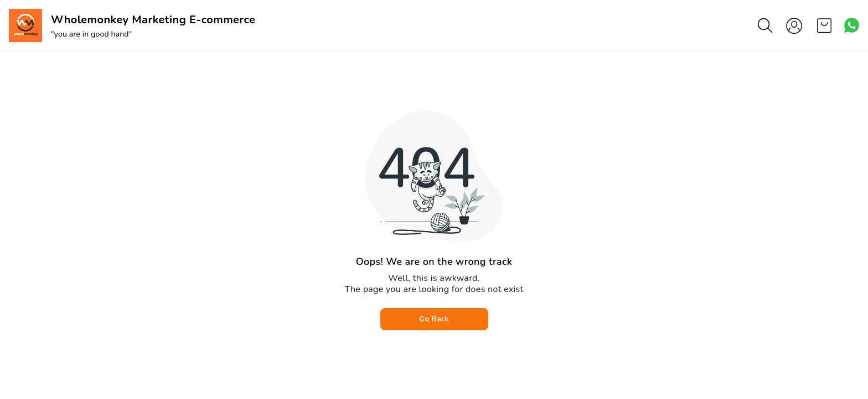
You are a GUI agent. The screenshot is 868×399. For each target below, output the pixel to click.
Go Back (434, 319)
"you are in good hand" (91, 34)
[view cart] (824, 25)
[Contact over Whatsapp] (852, 25)
